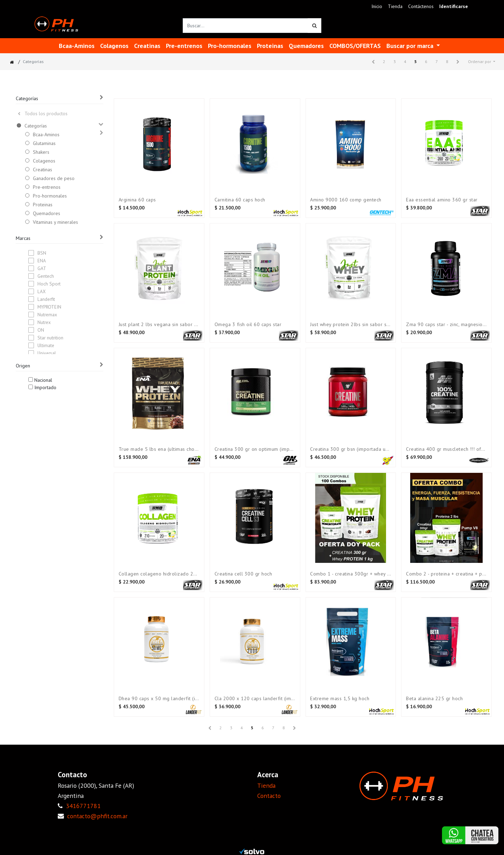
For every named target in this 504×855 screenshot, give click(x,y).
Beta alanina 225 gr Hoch (434, 699)
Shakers (41, 152)
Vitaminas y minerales (55, 222)
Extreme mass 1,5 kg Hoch (340, 699)
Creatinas (43, 170)
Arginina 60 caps (137, 200)
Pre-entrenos (47, 187)
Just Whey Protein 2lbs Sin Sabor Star (351, 325)
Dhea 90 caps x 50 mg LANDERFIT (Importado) (159, 699)
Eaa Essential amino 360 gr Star (442, 200)
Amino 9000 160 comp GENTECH (346, 200)
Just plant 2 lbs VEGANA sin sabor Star (159, 325)
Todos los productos (43, 113)
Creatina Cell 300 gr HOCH (243, 574)
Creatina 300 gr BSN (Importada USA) (351, 449)
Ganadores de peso (54, 178)
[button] (482, 62)
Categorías (36, 126)
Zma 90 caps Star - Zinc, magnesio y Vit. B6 (446, 325)
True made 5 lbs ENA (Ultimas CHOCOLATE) (159, 449)
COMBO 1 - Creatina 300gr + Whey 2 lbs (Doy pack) (351, 574)
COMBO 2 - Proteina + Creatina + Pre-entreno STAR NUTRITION (446, 574)
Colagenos (44, 161)
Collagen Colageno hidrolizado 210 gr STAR (159, 574)
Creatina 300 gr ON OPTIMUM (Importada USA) (255, 449)
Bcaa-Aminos (46, 135)
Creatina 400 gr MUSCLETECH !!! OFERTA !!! (446, 449)
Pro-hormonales (50, 196)
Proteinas (43, 205)
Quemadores (47, 213)
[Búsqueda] (314, 26)
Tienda (266, 785)
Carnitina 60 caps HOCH (240, 200)
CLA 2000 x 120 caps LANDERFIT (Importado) (255, 699)
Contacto (269, 796)
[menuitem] (377, 6)
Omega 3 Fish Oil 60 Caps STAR (248, 325)
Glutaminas (44, 143)
